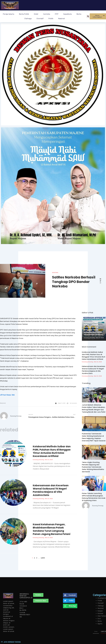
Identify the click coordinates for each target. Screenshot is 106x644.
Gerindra (47, 14)
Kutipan (100, 611)
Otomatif (40, 19)
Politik (51, 19)
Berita (79, 14)
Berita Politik (24, 14)
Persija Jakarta (8, 14)
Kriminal (100, 613)
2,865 (43, 558)
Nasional (61, 19)
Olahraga (28, 19)
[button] (88, 16)
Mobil (36, 14)
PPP (57, 14)
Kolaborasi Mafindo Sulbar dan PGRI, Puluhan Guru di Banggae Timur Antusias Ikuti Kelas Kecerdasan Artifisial (52, 451)
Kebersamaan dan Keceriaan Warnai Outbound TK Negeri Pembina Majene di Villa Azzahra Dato (51, 490)
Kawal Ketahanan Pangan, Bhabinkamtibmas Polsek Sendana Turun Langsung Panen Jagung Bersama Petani (52, 529)
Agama (100, 624)
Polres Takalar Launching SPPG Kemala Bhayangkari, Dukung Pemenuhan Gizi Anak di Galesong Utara (94, 497)
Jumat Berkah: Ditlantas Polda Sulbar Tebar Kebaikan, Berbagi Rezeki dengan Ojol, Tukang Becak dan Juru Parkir (94, 408)
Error (99, 619)
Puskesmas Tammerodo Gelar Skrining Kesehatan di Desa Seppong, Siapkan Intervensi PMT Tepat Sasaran (94, 437)
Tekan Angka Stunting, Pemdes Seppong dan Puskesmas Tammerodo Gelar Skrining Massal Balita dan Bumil (93, 467)
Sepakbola (67, 14)
